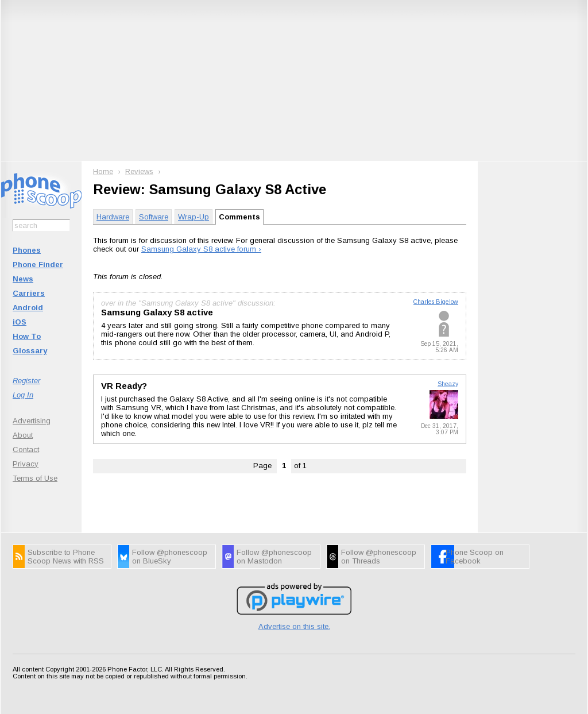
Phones (27, 250)
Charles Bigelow (436, 302)
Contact (26, 449)
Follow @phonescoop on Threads (379, 557)
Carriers (29, 293)
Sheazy (448, 384)
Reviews (139, 171)
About (23, 435)
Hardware (113, 217)
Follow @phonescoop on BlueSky (170, 557)
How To (27, 336)
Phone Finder (38, 265)
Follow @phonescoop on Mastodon (274, 557)
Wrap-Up (194, 217)
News (23, 279)
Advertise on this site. (294, 626)
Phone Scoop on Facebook (475, 557)
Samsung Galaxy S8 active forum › (201, 249)
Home (103, 171)
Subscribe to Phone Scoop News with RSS (66, 557)
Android (28, 308)
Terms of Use (35, 478)
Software (154, 217)
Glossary (30, 351)
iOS (20, 322)
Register (26, 381)
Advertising (32, 421)
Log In (23, 395)
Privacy (26, 464)
